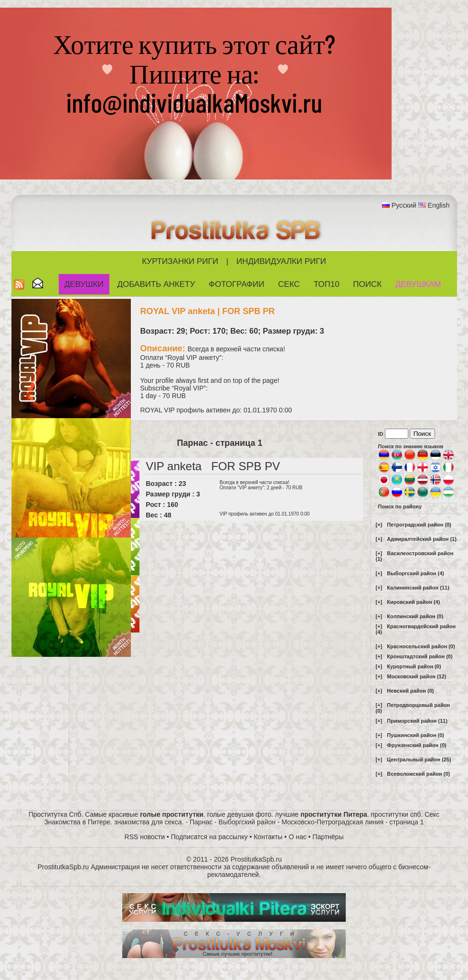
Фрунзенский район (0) (416, 745)
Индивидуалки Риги (281, 261)
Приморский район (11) (417, 721)
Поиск (367, 284)
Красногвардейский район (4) (416, 629)
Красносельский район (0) (421, 646)
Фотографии (237, 284)
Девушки (84, 284)
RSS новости (145, 837)
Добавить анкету (156, 284)
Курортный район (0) (414, 666)
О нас (297, 837)
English (439, 205)
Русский (404, 205)
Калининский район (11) (418, 588)
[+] (379, 525)
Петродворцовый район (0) (413, 708)
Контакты (268, 837)
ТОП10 (327, 284)
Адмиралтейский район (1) (422, 539)
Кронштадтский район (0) (420, 656)
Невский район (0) (410, 691)
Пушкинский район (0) (415, 735)
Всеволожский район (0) (418, 774)
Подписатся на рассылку (209, 837)
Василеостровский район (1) (415, 556)
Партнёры (328, 837)
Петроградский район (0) (419, 525)
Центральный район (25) (419, 759)
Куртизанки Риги (180, 261)
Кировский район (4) (413, 602)
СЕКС (289, 284)
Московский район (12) (416, 676)
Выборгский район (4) (415, 573)
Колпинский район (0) (415, 616)
